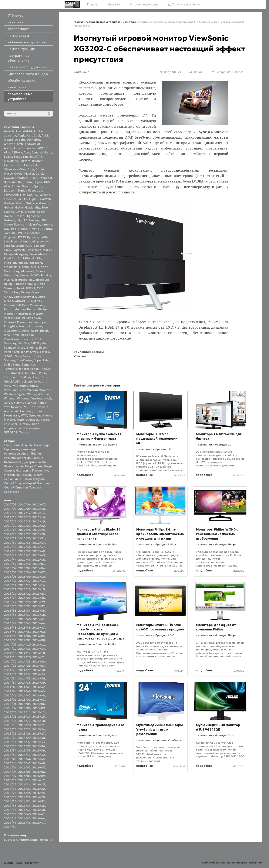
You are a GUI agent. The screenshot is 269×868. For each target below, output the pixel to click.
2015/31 (10, 742)
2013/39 (10, 619)
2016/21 (24, 789)
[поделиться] (170, 72)
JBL (14, 233)
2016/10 (10, 780)
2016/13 (10, 784)
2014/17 (24, 653)
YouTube (29, 407)
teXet (34, 369)
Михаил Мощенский (18, 475)
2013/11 (10, 581)
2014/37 (10, 683)
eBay (7, 186)
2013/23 (39, 594)
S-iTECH (35, 339)
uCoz (43, 377)
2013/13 (39, 581)
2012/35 (10, 547)
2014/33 (39, 674)
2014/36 (39, 678)
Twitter (25, 377)
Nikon (8, 284)
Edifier (16, 186)
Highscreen (34, 216)
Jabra (48, 229)
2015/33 (39, 742)
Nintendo (20, 284)
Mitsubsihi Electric (17, 267)
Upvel (8, 381)
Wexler (32, 394)
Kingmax (10, 428)
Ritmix (15, 335)
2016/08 (24, 776)
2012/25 (39, 530)
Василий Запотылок (18, 458)
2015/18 (39, 721)
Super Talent (43, 360)
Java (7, 233)
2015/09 (39, 708)
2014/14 (39, 649)
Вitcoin (39, 411)
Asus (27, 152)
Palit (25, 305)
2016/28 (24, 797)
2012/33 (24, 543)
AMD (20, 144)
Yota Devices (13, 407)
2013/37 (24, 615)
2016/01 (10, 767)
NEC (32, 280)
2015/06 (39, 704)
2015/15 (39, 717)
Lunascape (34, 250)
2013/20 (10, 594)
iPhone (23, 229)
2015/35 (24, 746)
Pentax (32, 309)
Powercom (25, 322)
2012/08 (10, 509)
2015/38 (24, 750)
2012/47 (10, 564)
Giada (29, 207)
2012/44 (10, 560)
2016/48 (10, 827)
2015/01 (10, 700)
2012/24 (24, 530)
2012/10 (39, 509)
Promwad (35, 326)
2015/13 (10, 717)
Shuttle (32, 348)
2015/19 (10, 725)
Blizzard (25, 161)
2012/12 (24, 513)
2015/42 (39, 755)
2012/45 (24, 560)
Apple (8, 148)
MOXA (35, 275)
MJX (34, 267)
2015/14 (24, 717)
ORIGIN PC (22, 301)
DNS (47, 182)
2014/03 (10, 636)
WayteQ (45, 390)
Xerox (8, 403)
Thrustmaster (13, 373)
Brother (37, 161)
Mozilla (46, 275)
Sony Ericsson (33, 356)
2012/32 (10, 543)
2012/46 (39, 560)
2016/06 (39, 772)
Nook (21, 288)
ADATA (28, 131)
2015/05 (24, 704)
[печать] (197, 72)
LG (31, 246)
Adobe (38, 131)
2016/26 (10, 797)
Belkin (8, 157)
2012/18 (24, 521)
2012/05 (10, 504)
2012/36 (24, 547)
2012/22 (39, 526)
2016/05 (24, 772)
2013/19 (39, 589)
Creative (21, 178)
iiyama (19, 224)
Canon (8, 165)
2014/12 (10, 649)
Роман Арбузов (34, 479)
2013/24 (10, 598)
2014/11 (39, 644)
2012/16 (39, 517)
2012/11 (10, 513)
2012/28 (39, 534)
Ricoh (44, 331)
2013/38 (39, 615)
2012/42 (24, 555)
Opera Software (25, 297)
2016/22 (39, 789)
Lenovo (45, 241)
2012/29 (10, 538)
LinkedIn (40, 246)
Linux (8, 250)
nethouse (43, 280)
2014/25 (10, 666)
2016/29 (39, 797)
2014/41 (24, 687)
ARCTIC (43, 148)
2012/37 (39, 547)
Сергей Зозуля (14, 483)
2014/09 (10, 644)
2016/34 (24, 806)
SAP (33, 343)
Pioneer (9, 314)
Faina (8, 445)
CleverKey (11, 169)
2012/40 (39, 551)
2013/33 (10, 611)
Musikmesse (19, 280)
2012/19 (39, 521)
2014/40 (10, 687)
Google (30, 212)
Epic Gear (11, 424)
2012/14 (10, 517)
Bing (26, 157)
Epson (38, 186)
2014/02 (39, 632)
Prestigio (40, 322)
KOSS (22, 237)
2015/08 (24, 708)
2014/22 (10, 661)
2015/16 (10, 721)
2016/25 (39, 793)
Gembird (45, 203)
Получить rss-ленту (184, 4)
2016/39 (10, 814)
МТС (24, 415)
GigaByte (41, 207)
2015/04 (10, 704)
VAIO (17, 381)
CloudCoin (27, 169)
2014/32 (24, 674)
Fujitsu (34, 199)
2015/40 (10, 755)
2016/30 (10, 801)
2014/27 (39, 666)
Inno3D (36, 424)
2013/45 (10, 628)
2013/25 (24, 598)
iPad (13, 229)
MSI (6, 280)
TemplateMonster (16, 369)
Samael (18, 445)
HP (18, 220)
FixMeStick (11, 195)
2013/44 (39, 623)
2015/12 (39, 712)
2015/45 (39, 759)
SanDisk (24, 343)
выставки (11, 840)
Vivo (23, 390)
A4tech (9, 131)
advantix (10, 135)
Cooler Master (24, 174)
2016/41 (39, 814)
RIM (7, 335)
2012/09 (24, 509)
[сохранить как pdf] (228, 72)
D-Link (33, 178)
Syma (17, 365)
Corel (39, 174)
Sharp (21, 348)
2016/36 (10, 810)
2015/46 (10, 763)
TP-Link (42, 373)
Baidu (48, 152)
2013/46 (24, 628)
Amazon (10, 144)
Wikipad (43, 394)
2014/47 (24, 695)
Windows (23, 398)
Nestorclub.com (253, 863)
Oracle (9, 301)
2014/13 (24, 649)
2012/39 (24, 551)
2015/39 (39, 750)
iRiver (33, 229)
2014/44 (24, 691)
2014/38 (24, 683)
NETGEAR (11, 432)
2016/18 (10, 789)
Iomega (47, 224)
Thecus (45, 369)
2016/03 (39, 767)
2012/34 (39, 543)
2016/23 (10, 793)
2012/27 (24, 534)
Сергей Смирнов (16, 487)
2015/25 (10, 733)
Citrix (37, 165)
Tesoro (24, 432)
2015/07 (10, 708)
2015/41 (24, 755)
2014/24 (39, 661)
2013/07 (39, 572)
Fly (35, 195)
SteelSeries (24, 360)
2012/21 (24, 526)
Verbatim (40, 381)
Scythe (42, 343)
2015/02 (24, 700)
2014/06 (10, 640)
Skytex (44, 352)
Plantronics (24, 314)
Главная (93, 4)
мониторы (129, 22)
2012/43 (39, 555)
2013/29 (39, 602)
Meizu (33, 254)
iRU (40, 229)
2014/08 (39, 640)
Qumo (25, 331)
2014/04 (24, 636)
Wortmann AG (41, 398)
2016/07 (10, 776)
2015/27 (39, 733)
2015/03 (39, 700)
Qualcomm (12, 331)
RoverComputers (16, 339)
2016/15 (39, 784)
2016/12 (39, 780)
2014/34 (10, 678)
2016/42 (10, 818)
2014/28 (10, 670)
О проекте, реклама (144, 4)
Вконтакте (12, 415)
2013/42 (10, 623)
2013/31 (24, 606)
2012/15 (24, 517)
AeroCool (33, 135)
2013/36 (10, 615)
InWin (36, 224)
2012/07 (39, 504)
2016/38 (39, 810)
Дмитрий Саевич (34, 462)
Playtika (9, 420)
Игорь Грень (34, 466)
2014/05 (39, 636)
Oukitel (36, 301)
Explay (22, 191)
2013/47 (39, 628)
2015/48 (39, 763)
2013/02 (10, 568)
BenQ (17, 157)
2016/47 (39, 823)
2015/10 (10, 712)
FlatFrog (26, 195)
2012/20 (10, 526)
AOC (40, 144)
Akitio (46, 135)
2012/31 (39, 538)
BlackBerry (11, 161)
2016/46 (24, 823)
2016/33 (10, 806)
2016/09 (39, 776)
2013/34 (24, 611)
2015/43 (10, 759)
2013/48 (10, 632)
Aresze (44, 420)
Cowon (9, 178)
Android (30, 144)
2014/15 (10, 653)
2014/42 (39, 687)
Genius (9, 207)
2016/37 (24, 810)
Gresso (19, 216)
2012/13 (39, 513)
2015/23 (24, 729)
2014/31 (10, 674)
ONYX (8, 297)
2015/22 (10, 729)
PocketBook (12, 318)
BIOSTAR (36, 157)
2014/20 (24, 657)
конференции (29, 840)
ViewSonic (11, 390)
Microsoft (35, 263)
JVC (20, 233)
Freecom (10, 199)
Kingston (10, 237)
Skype (34, 352)
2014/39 (39, 683)
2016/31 (24, 801)
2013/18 (24, 589)
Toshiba (30, 373)
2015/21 (39, 725)
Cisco (28, 165)
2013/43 (24, 623)
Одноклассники (40, 415)
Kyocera (33, 237)
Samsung (10, 343)
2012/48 (24, 564)
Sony (18, 356)
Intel (28, 224)
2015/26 (24, 733)
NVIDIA (31, 288)
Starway (10, 360)
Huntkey (24, 424)
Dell (21, 182)
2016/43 (24, 818)
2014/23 (24, 661)
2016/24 (24, 793)
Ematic (27, 186)
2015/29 (24, 738)
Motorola (28, 271)
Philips (43, 309)
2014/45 (39, 691)
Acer (18, 131)
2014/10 (24, 644)
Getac (19, 207)
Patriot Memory (15, 309)
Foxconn (44, 195)
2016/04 (10, 772)
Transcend (11, 377)
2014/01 (24, 632)
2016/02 (24, 767)
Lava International (17, 241)
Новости (114, 4)
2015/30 (39, 738)
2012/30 (24, 538)
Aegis (21, 135)
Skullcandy (21, 352)
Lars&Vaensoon (29, 428)
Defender (10, 182)
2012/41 (10, 555)
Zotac (41, 407)
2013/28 (24, 602)
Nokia (32, 284)
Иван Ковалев (14, 466)
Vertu (8, 386)
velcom (27, 381)
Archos (32, 148)
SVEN (8, 365)
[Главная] (72, 5)
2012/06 (24, 504)
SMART (9, 356)
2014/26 (24, 666)
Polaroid (10, 322)
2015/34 (10, 746)
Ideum (8, 224)
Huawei (34, 220)
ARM (7, 152)
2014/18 (39, 653)
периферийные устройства (103, 22)
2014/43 (10, 691)
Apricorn (20, 148)
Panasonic (37, 305)
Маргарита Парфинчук (32, 470)
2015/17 (24, 721)
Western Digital (15, 394)
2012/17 (10, 521)
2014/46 (10, 695)
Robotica (27, 335)
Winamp (10, 398)
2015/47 (24, 763)
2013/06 (24, 572)
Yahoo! (43, 403)
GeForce (32, 203)
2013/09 (24, 577)
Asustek (37, 152)
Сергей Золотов (38, 483)
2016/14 (24, 784)
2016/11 (24, 780)
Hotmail (10, 220)
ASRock (17, 152)
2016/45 (10, 823)
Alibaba (20, 140)
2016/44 (39, 818)
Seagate (10, 348)
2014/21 (39, 657)
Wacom (32, 390)
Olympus (38, 292)
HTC (25, 220)
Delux (29, 182)
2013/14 (10, 585)
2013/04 (39, 568)
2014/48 (39, 695)
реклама (46, 840)
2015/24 (39, 729)
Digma (38, 182)
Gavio (20, 203)
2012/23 (10, 530)
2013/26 (39, 598)
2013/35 (39, 611)
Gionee (9, 212)
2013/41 (39, 619)
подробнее (85, 475)
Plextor (38, 314)
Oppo (42, 297)
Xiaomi (18, 403)
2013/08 (10, 577)
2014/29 (24, 670)
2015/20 (24, 725)
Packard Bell (12, 305)
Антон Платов (31, 454)
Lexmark (21, 246)
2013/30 (10, 606)
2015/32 (24, 742)
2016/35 (39, 806)
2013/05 (10, 572)
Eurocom (10, 191)
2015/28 (10, 738)
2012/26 (10, 534)
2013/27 (10, 602)
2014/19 (10, 657)
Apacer (33, 420)
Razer (35, 331)
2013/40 (24, 619)
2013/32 (39, 606)
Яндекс (22, 420)
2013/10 (39, 577)
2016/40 (24, 814)
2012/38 (10, 551)
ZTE (49, 407)
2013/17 (10, 589)
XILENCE (31, 403)
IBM (43, 220)
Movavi (25, 275)
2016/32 (39, 801)
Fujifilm (23, 199)
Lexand (9, 246)
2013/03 (24, 568)
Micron (22, 263)
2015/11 (24, 712)
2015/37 (10, 750)
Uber (35, 377)
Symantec (29, 365)
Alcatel (9, 140)
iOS (6, 229)
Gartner (9, 203)
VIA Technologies (25, 386)
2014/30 (39, 670)
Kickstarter (32, 233)
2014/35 (24, 678)
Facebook (35, 191)
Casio (18, 165)
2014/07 (24, 640)
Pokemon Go (31, 318)
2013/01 (39, 564)
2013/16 (39, 585)
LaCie (44, 237)
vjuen (28, 445)
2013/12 (24, 581)
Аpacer (9, 411)
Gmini (20, 212)
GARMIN (45, 199)
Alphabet (34, 140)
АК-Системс (24, 411)
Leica (34, 241)
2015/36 (39, 746)
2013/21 (24, 594)
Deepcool (45, 178)
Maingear (21, 254)
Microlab (10, 263)
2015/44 (24, 759)
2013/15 (24, 585)
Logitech (19, 250)
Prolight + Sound (16, 326)
